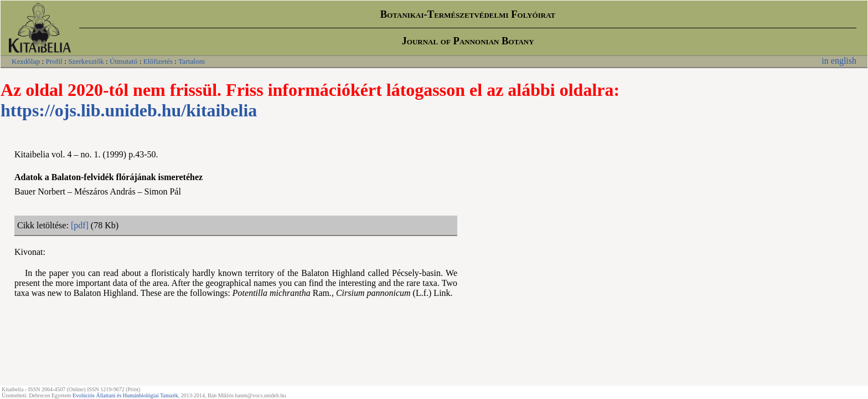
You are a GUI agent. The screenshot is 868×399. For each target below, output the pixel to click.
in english (839, 61)
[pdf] (80, 225)
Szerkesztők (86, 61)
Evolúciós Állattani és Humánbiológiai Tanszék (125, 395)
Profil (54, 61)
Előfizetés (158, 61)
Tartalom (192, 61)
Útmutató (123, 61)
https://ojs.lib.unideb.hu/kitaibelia (129, 110)
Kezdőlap (26, 61)
